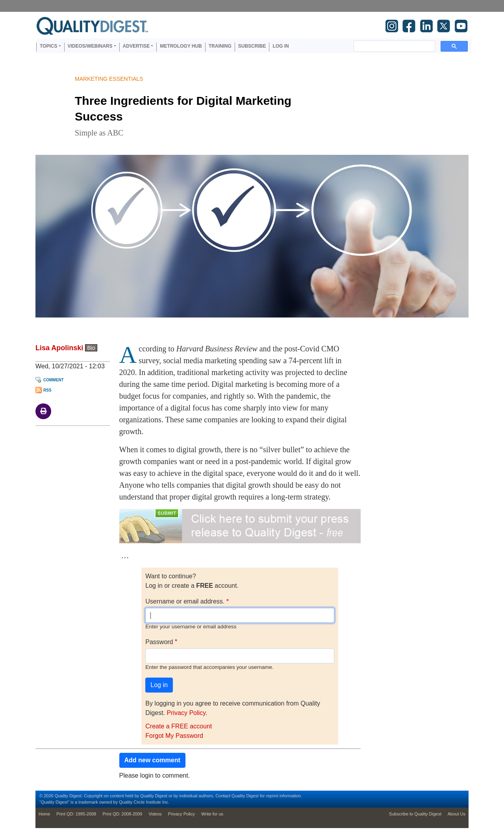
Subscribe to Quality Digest (415, 814)
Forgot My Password (174, 736)
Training (220, 46)
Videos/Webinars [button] (90, 46)
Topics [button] (48, 46)
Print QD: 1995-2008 (76, 814)
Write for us (212, 814)
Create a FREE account (179, 726)
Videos (155, 814)
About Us (457, 814)
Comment (54, 380)
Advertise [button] (136, 46)
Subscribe (252, 46)
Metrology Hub (181, 46)
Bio (91, 348)
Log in (281, 46)
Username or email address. (185, 601)
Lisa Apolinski (59, 348)
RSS (47, 390)
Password (159, 642)
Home (44, 814)
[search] (394, 46)
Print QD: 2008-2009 (122, 814)
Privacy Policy (186, 713)
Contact (223, 796)
